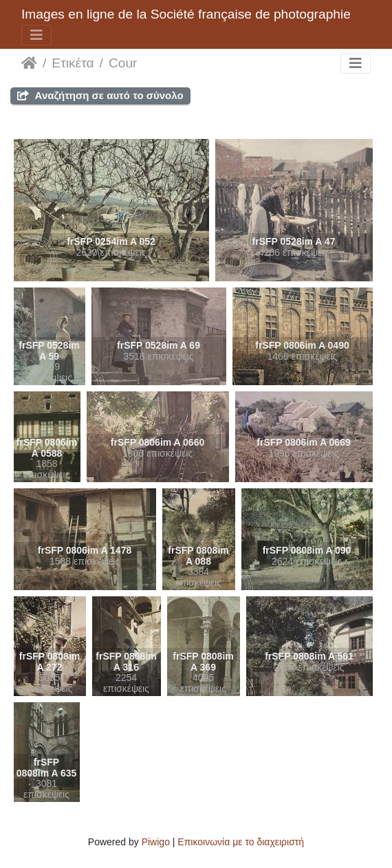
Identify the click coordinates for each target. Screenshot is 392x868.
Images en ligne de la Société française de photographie (186, 14)
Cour (123, 63)
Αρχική (29, 63)
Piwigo (156, 842)
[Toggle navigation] (36, 35)
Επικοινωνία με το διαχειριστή (241, 842)
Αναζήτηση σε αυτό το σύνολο (100, 95)
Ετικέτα (73, 63)
